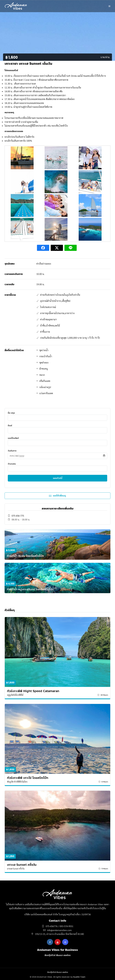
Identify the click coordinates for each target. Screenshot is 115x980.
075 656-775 (18, 516)
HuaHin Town (79, 977)
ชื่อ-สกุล (57, 415)
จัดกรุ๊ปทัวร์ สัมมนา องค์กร (57, 955)
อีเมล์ (57, 428)
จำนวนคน (57, 466)
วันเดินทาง (57, 453)
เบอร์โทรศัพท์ (57, 440)
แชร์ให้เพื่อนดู (57, 496)
